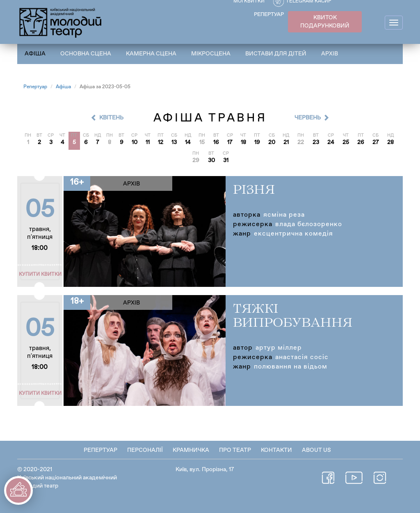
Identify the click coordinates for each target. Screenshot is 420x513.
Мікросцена (211, 54)
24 (331, 142)
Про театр (235, 450)
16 (216, 142)
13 (174, 142)
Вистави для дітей (276, 54)
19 (257, 142)
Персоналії (145, 450)
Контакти (276, 450)
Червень (308, 118)
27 (376, 142)
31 (226, 160)
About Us (316, 450)
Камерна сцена (151, 54)
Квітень (111, 118)
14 (188, 142)
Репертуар (35, 87)
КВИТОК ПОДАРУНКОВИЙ (325, 22)
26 (361, 142)
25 (346, 142)
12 (161, 142)
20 (272, 142)
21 (286, 142)
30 (211, 160)
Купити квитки (40, 275)
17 (230, 142)
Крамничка (191, 450)
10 (135, 142)
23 (316, 142)
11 (148, 142)
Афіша (35, 54)
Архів (330, 54)
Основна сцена (86, 54)
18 (243, 142)
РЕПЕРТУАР (269, 15)
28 (390, 142)
